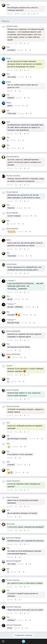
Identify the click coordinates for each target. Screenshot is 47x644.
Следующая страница (24, 635)
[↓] (34, 14)
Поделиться (37, 14)
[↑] (29, 14)
